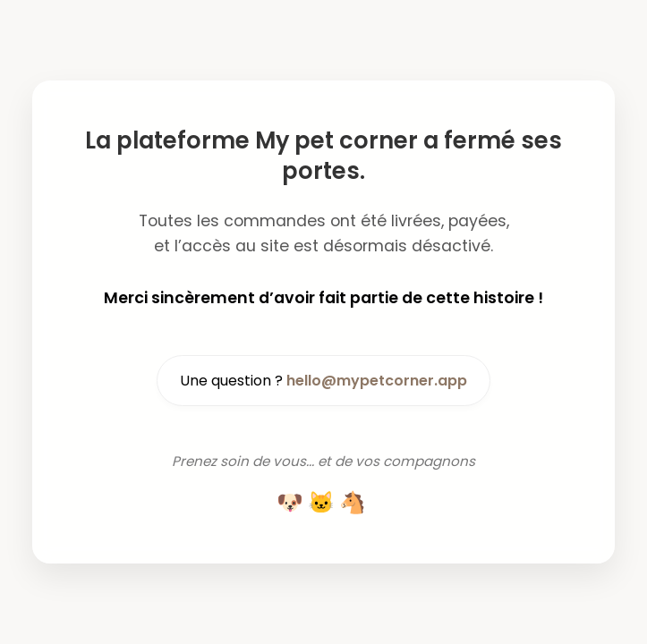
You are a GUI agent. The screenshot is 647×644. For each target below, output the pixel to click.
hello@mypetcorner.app (377, 381)
